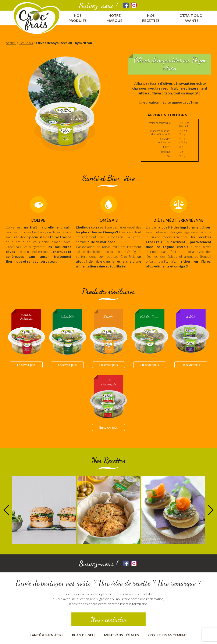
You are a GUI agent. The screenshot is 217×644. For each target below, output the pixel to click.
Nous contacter (109, 619)
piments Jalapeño (26, 317)
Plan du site (84, 635)
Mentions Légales (122, 635)
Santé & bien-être (47, 635)
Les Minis (26, 43)
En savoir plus (26, 365)
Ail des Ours (150, 317)
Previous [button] (6, 510)
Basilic (108, 317)
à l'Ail (191, 317)
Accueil (11, 43)
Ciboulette (67, 317)
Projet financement (167, 635)
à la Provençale (108, 382)
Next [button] (211, 510)
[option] (44, 510)
